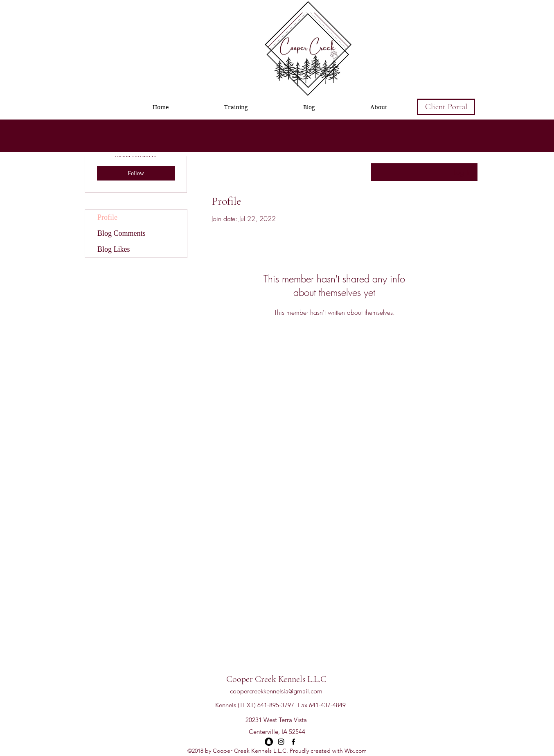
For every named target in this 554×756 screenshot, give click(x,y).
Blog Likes (114, 249)
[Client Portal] (446, 107)
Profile (107, 217)
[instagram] (281, 742)
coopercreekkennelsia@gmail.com (276, 691)
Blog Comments (122, 233)
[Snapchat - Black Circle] (269, 742)
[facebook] (293, 742)
